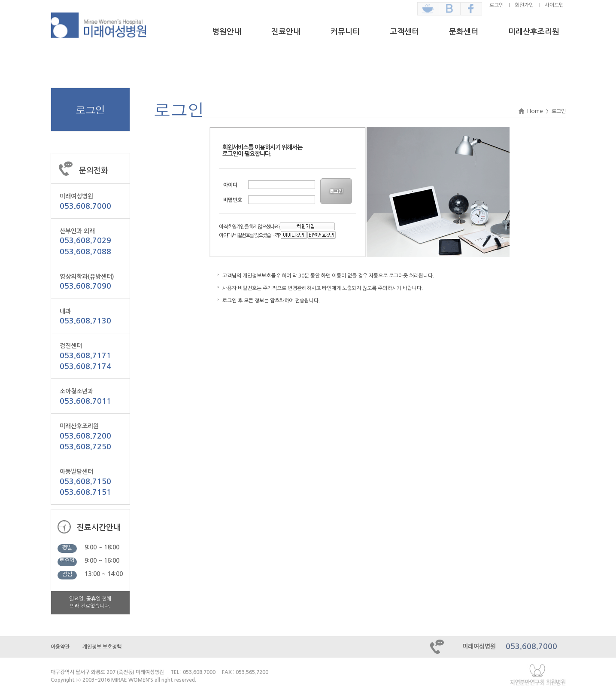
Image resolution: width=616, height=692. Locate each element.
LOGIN (337, 191)
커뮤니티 (345, 32)
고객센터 (404, 32)
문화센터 (464, 32)
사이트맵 (554, 5)
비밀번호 (233, 200)
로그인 (496, 5)
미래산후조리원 (534, 32)
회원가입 (524, 5)
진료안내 (286, 32)
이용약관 (60, 647)
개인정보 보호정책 (102, 647)
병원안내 (227, 32)
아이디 (230, 185)
